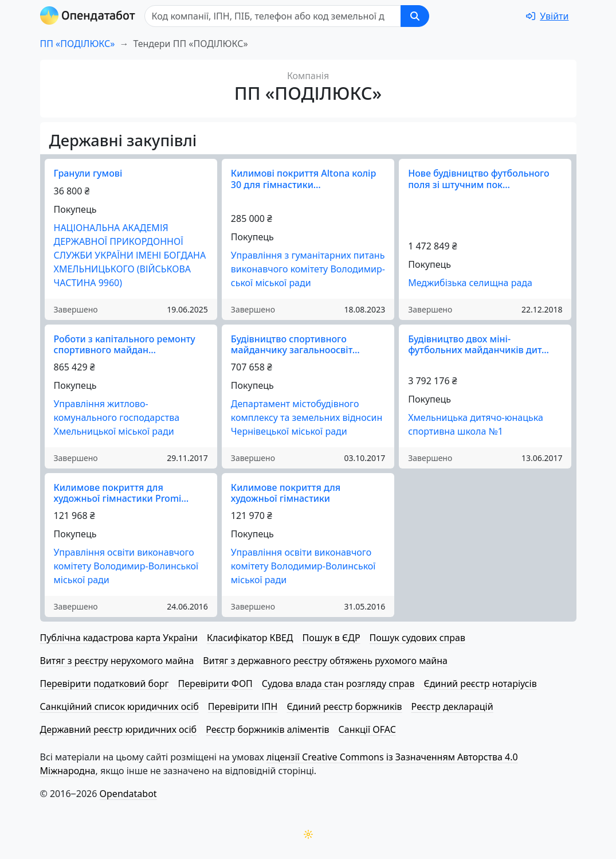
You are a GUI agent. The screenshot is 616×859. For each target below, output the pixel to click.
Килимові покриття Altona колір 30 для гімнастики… (304, 179)
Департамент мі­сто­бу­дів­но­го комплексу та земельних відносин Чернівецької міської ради (307, 417)
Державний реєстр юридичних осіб (119, 729)
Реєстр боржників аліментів (267, 729)
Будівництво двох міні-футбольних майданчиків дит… (478, 344)
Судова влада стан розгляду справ (338, 684)
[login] (547, 16)
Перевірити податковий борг (105, 684)
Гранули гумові (88, 173)
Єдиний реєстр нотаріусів (480, 684)
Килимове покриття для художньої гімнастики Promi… (121, 493)
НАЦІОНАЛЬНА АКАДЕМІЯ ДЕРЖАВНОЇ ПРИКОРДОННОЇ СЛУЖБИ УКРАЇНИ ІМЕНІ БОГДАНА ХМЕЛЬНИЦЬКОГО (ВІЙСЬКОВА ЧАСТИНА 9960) (130, 255)
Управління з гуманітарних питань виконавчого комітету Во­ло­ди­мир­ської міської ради (308, 269)
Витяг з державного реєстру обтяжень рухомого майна (325, 661)
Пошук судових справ (417, 638)
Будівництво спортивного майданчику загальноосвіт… (295, 344)
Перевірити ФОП (215, 684)
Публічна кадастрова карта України (119, 638)
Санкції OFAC (367, 729)
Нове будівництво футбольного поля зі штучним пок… (479, 179)
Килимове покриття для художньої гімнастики (286, 493)
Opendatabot (128, 794)
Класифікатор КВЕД (250, 638)
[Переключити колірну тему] (308, 834)
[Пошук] (273, 16)
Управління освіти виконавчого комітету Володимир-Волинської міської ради (126, 566)
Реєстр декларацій (452, 706)
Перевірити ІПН (243, 706)
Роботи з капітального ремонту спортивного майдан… (125, 344)
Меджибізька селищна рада (470, 283)
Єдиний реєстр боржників (344, 706)
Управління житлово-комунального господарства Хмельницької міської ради (117, 417)
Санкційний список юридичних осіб (119, 706)
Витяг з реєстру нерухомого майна (117, 661)
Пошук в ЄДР (331, 638)
